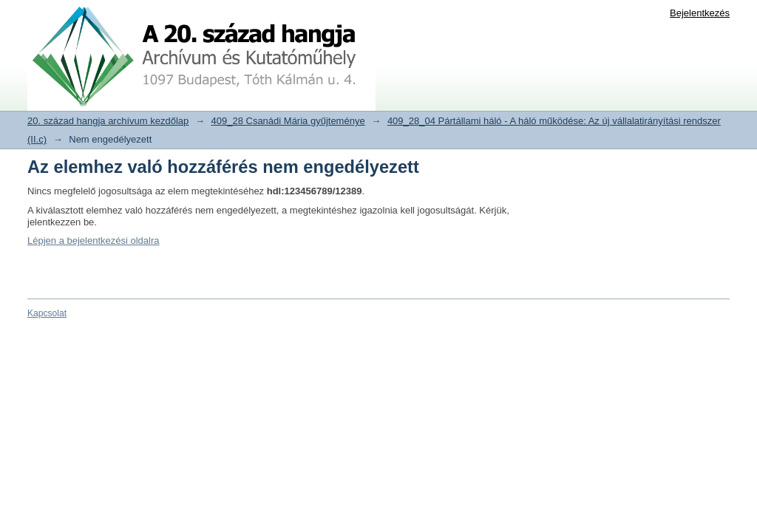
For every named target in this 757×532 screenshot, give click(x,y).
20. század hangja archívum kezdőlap (108, 121)
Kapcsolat (47, 313)
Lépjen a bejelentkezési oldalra (94, 241)
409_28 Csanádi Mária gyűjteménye (288, 121)
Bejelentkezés (700, 13)
